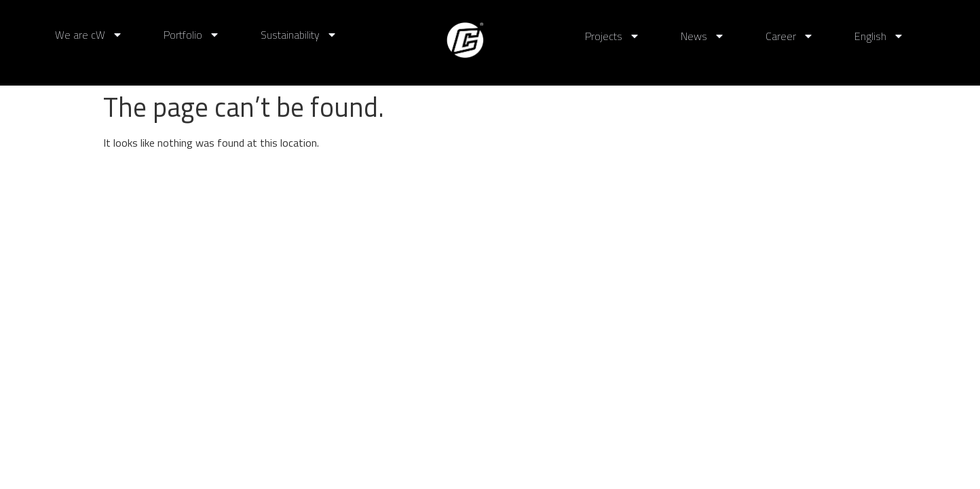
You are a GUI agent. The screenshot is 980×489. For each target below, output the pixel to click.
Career (790, 36)
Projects (612, 36)
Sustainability (299, 35)
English (879, 36)
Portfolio (192, 35)
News (703, 36)
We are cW (89, 35)
